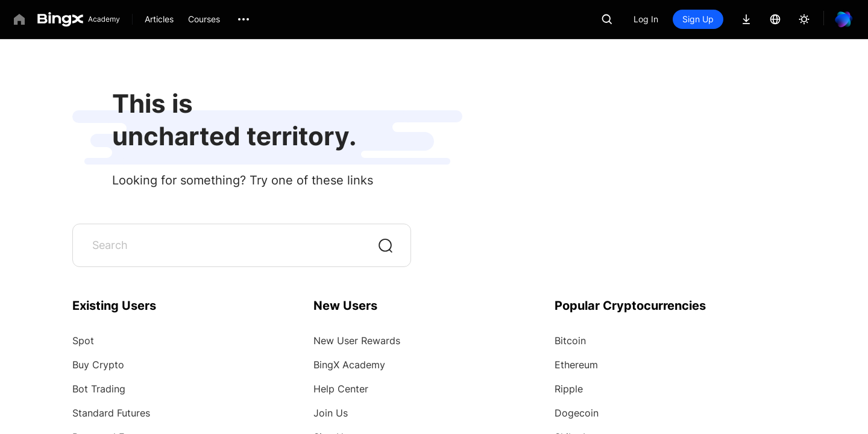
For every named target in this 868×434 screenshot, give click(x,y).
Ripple (569, 389)
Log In (646, 19)
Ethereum (576, 365)
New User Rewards (357, 341)
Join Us (331, 413)
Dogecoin (577, 413)
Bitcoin (570, 341)
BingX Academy (349, 365)
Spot (83, 341)
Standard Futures (111, 413)
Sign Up (698, 19)
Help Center (341, 389)
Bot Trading (99, 389)
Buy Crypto (98, 365)
